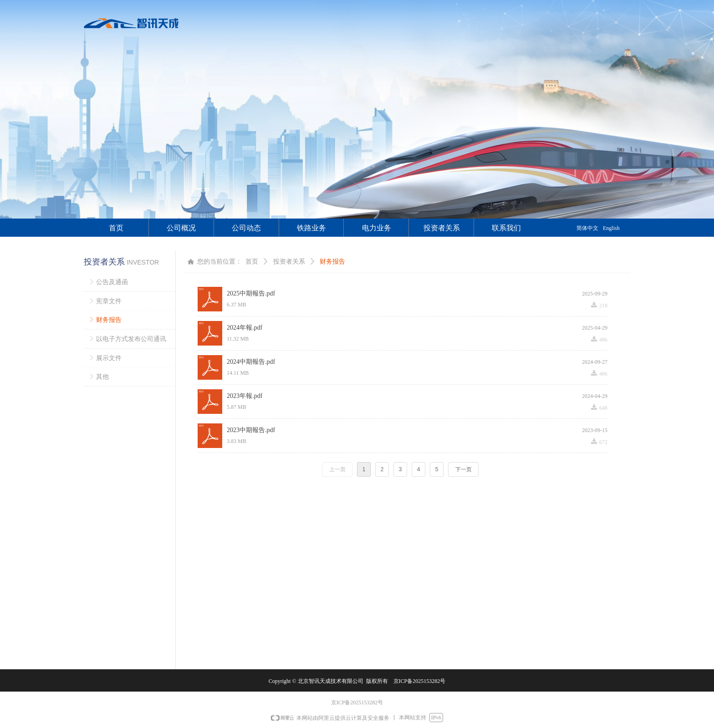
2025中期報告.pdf (251, 293)
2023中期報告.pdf (251, 430)
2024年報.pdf (245, 328)
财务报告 (332, 262)
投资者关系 (289, 262)
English (611, 228)
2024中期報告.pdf (251, 362)
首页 (252, 262)
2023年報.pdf (245, 396)
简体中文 (587, 228)
